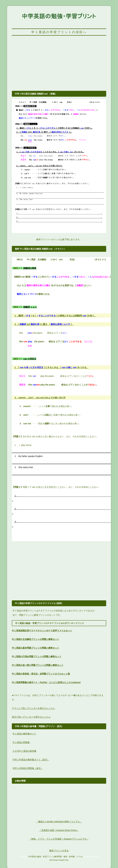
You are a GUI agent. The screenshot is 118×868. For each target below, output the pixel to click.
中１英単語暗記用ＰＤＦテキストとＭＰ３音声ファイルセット (42, 631)
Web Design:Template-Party (59, 860)
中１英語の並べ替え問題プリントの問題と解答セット (38, 665)
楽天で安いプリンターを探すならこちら (31, 717)
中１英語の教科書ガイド (24, 734)
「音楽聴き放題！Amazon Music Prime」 (59, 830)
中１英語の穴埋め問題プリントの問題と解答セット (37, 656)
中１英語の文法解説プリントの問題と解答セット (35, 639)
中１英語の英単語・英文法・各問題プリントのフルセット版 (41, 674)
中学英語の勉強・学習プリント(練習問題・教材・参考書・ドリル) (55, 857)
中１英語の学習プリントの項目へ (59, 32)
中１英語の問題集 (21, 742)
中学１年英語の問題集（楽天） (28, 768)
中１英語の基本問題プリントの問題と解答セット (35, 648)
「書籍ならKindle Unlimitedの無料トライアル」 (59, 822)
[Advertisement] (59, 65)
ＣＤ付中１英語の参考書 (24, 751)
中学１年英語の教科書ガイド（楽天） (31, 760)
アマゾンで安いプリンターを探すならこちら (33, 708)
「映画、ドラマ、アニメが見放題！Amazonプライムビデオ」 (59, 839)
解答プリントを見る (59, 851)
